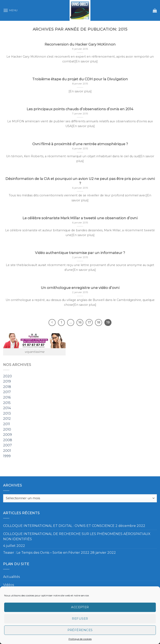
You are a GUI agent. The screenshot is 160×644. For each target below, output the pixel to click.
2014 (7, 408)
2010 (7, 429)
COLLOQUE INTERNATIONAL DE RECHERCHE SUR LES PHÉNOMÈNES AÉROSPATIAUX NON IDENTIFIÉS (77, 537)
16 (80, 322)
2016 (7, 397)
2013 (7, 413)
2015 (7, 403)
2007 (7, 445)
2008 (8, 440)
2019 (7, 382)
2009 (7, 435)
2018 (7, 387)
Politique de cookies (80, 639)
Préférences (80, 630)
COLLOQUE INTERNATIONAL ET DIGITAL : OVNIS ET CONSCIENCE (59, 526)
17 (89, 322)
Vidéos (9, 585)
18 (99, 322)
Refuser (80, 619)
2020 (7, 376)
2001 (7, 451)
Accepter (80, 607)
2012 (7, 419)
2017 (7, 392)
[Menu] (10, 10)
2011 (7, 424)
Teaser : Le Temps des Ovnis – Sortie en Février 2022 (46, 553)
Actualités (11, 577)
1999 (7, 456)
